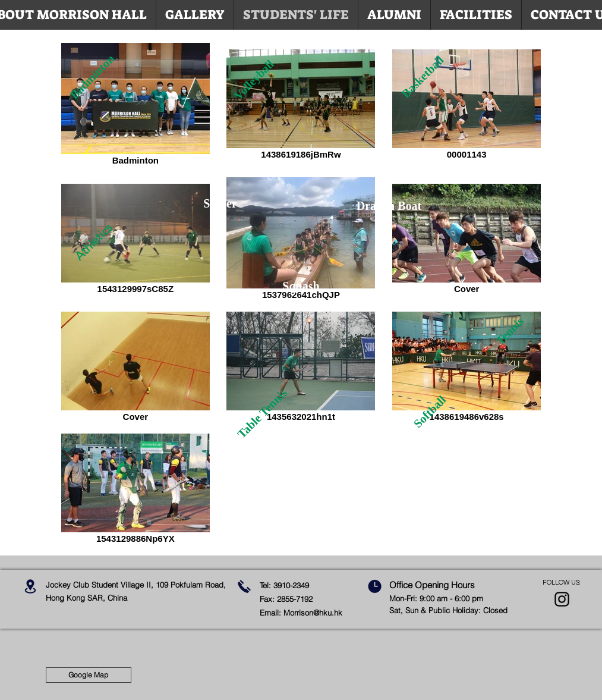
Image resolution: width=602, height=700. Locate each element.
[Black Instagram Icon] (562, 599)
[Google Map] (89, 675)
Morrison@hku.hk (313, 613)
